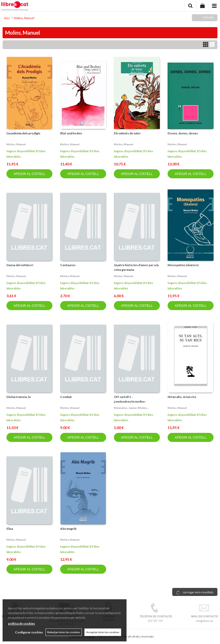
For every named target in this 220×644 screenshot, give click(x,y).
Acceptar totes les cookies (103, 632)
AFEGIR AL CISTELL (29, 174)
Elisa (10, 529)
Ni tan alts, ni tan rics (182, 397)
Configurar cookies (29, 632)
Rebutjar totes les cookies (64, 632)
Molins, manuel (16, 144)
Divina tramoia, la (18, 397)
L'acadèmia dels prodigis (23, 133)
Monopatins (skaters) (183, 265)
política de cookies (21, 623)
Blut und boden (71, 133)
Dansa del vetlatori (20, 265)
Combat (66, 397)
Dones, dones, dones (183, 133)
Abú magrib (68, 529)
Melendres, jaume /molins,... (131, 408)
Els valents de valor (127, 133)
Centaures (68, 265)
